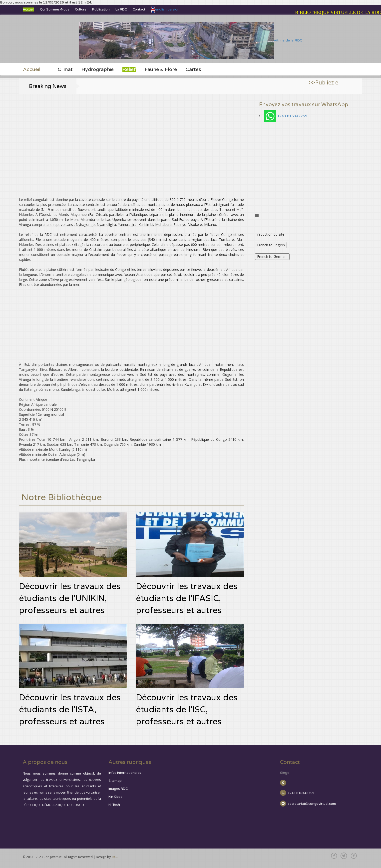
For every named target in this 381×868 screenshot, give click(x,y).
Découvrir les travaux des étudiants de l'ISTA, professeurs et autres (70, 710)
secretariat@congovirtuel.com (312, 804)
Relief (129, 69)
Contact (139, 9)
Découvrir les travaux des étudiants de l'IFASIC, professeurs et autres (187, 599)
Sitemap (115, 781)
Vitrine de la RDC (191, 40)
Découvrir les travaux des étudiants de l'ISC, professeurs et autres (187, 710)
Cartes (193, 69)
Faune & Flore (161, 69)
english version (165, 9)
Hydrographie (98, 69)
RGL (115, 857)
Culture (81, 9)
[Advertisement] (131, 150)
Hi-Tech (114, 805)
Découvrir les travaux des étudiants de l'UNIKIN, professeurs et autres (70, 599)
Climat (65, 69)
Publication (101, 9)
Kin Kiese (115, 797)
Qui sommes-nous (55, 9)
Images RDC (118, 789)
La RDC (121, 9)
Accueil (28, 9)
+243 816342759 (292, 116)
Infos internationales (125, 773)
